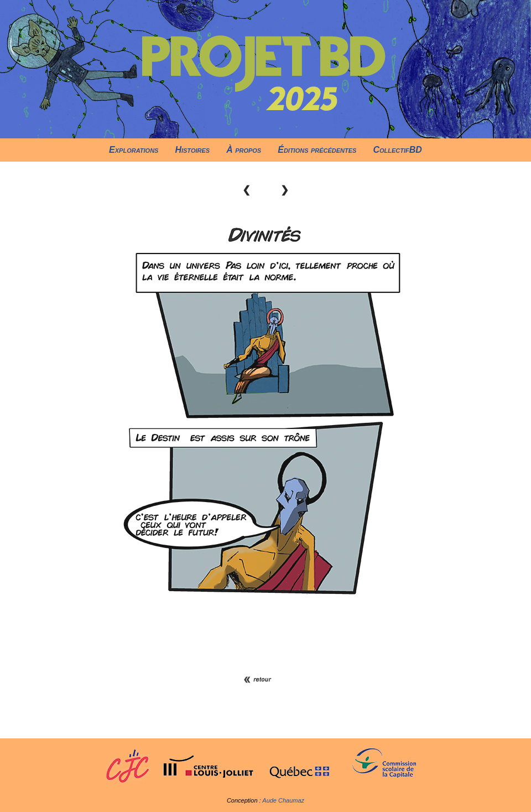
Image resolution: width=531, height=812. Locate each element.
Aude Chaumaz (283, 800)
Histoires (192, 150)
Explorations (134, 150)
